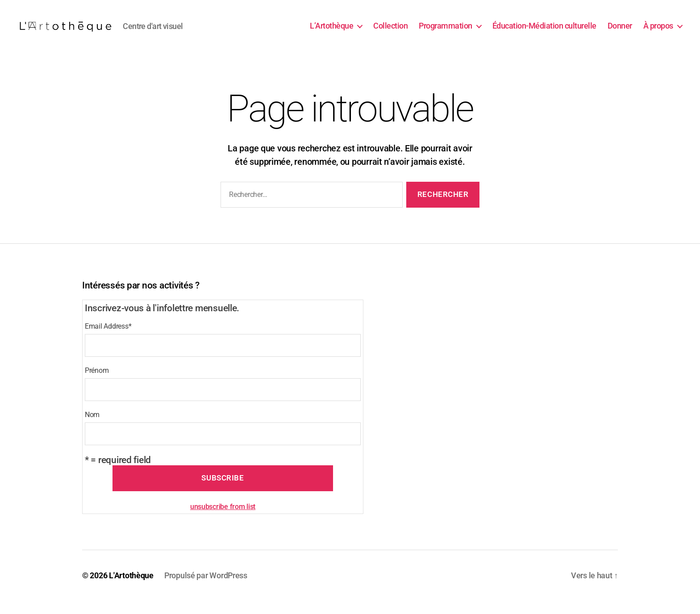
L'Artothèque (131, 589)
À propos (658, 32)
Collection (390, 32)
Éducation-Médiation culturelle (544, 32)
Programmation (446, 32)
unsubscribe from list (223, 520)
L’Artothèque (331, 32)
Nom (92, 428)
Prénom (97, 384)
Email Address (108, 340)
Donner (620, 32)
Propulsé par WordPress (206, 589)
